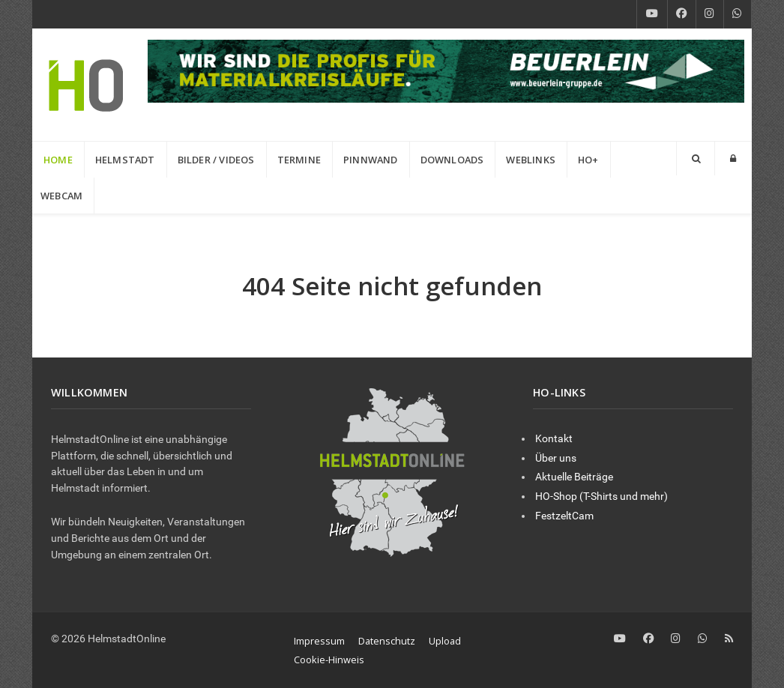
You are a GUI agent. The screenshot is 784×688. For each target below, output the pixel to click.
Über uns (556, 458)
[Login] (733, 159)
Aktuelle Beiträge (574, 477)
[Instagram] (710, 14)
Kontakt (554, 439)
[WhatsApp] (738, 14)
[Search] (696, 159)
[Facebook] (682, 14)
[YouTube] (652, 14)
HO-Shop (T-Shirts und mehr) (601, 497)
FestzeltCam (564, 516)
